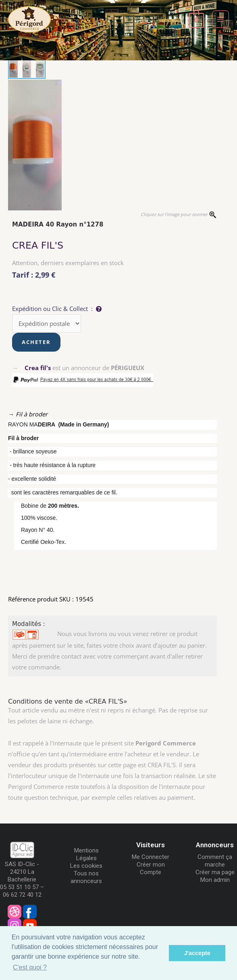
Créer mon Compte (151, 868)
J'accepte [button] (197, 953)
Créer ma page (215, 872)
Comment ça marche (215, 861)
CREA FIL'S (38, 245)
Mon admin (215, 880)
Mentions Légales (86, 854)
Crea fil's (38, 368)
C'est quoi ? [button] (30, 967)
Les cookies (86, 866)
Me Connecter (151, 857)
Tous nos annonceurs (86, 877)
